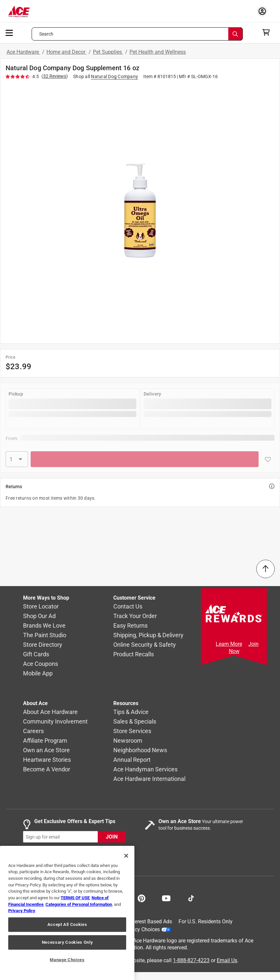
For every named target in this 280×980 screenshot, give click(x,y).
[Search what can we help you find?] (137, 34)
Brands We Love (44, 626)
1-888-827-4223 (191, 960)
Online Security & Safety (145, 645)
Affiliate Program (45, 741)
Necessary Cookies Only (67, 942)
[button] (140, 210)
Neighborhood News (140, 750)
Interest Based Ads (150, 921)
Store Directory (43, 645)
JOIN (112, 837)
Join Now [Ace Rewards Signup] (244, 648)
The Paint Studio (45, 635)
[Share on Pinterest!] (141, 898)
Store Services (132, 731)
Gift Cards (36, 654)
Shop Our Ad (39, 616)
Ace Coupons (41, 664)
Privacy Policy (22, 911)
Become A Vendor (47, 770)
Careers (33, 731)
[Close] (126, 856)
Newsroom (128, 741)
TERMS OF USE (75, 898)
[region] (67, 913)
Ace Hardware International (149, 779)
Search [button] (46, 34)
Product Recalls (134, 654)
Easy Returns (130, 626)
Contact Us (128, 607)
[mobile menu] (10, 32)
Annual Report (132, 760)
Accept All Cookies (67, 924)
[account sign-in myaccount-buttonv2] (264, 11)
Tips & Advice (131, 712)
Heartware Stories (47, 760)
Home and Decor (67, 52)
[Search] (236, 34)
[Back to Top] (266, 569)
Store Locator (41, 607)
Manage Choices (67, 960)
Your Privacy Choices (141, 929)
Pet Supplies (108, 52)
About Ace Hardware (50, 712)
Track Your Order (135, 616)
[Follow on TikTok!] (191, 898)
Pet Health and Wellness (158, 52)
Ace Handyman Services (145, 770)
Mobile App (38, 674)
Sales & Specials (135, 722)
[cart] (268, 32)
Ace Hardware (23, 52)
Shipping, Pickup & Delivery (148, 635)
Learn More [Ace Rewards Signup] (229, 644)
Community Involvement (55, 722)
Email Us (227, 960)
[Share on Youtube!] (166, 898)
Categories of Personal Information (79, 904)
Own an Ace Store (46, 750)
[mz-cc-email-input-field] (60, 837)
